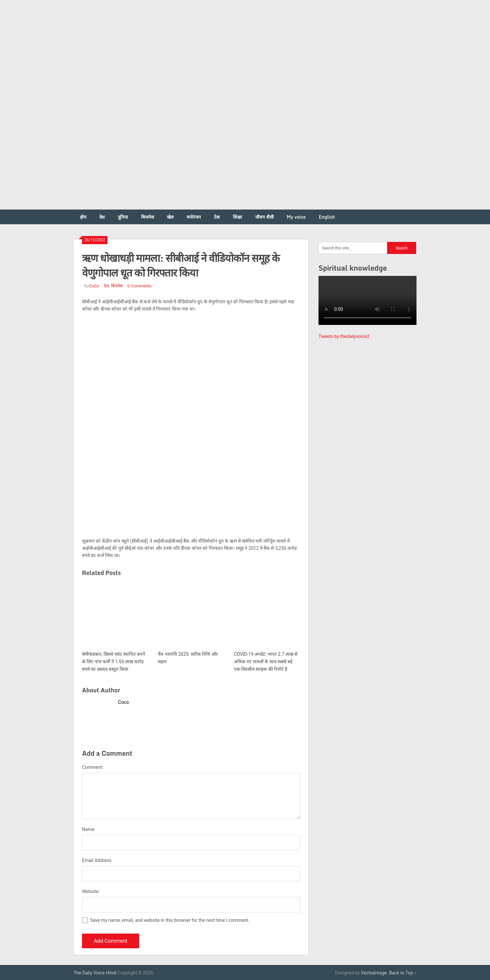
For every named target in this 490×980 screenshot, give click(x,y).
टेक (217, 217)
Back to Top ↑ (403, 973)
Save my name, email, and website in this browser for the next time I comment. (170, 920)
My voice (296, 217)
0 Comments (139, 286)
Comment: (93, 767)
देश (102, 217)
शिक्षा (237, 217)
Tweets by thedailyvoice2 (344, 336)
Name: (89, 829)
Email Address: (97, 860)
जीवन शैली (264, 217)
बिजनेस (147, 217)
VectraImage (374, 973)
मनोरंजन (194, 217)
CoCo (94, 286)
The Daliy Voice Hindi (95, 973)
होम (83, 217)
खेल (170, 217)
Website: (91, 891)
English (327, 217)
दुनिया (123, 217)
